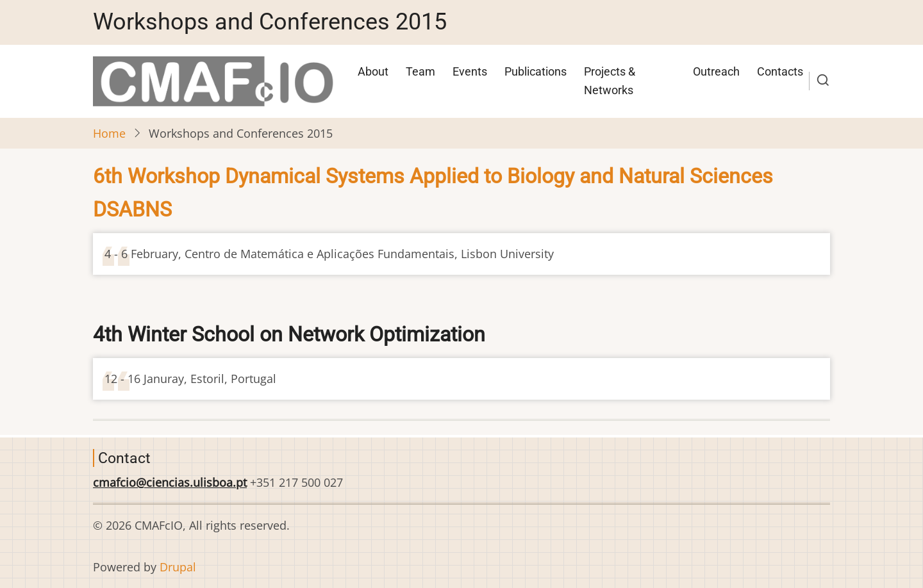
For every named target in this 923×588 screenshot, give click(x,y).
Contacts (780, 71)
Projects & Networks (610, 81)
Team (420, 71)
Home (109, 133)
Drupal (178, 567)
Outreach (716, 71)
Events (470, 71)
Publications (536, 71)
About (373, 71)
